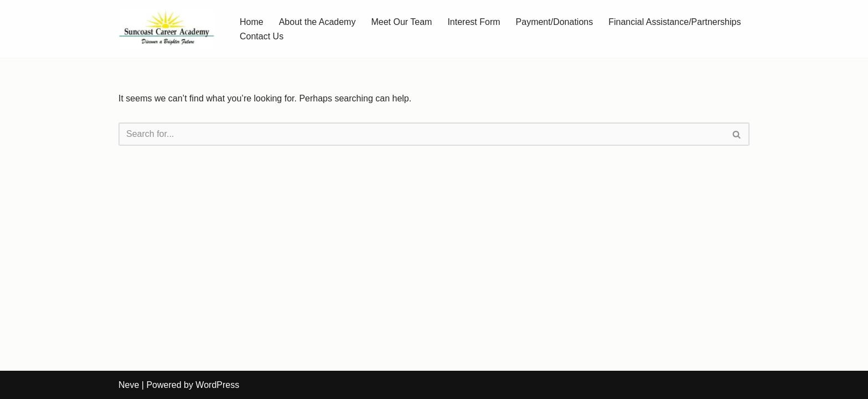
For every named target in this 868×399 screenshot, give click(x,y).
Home (252, 22)
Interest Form (474, 22)
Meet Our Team (401, 22)
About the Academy (317, 22)
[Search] (422, 134)
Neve (129, 385)
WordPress (217, 385)
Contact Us (262, 36)
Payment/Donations (555, 22)
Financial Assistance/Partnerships (675, 22)
